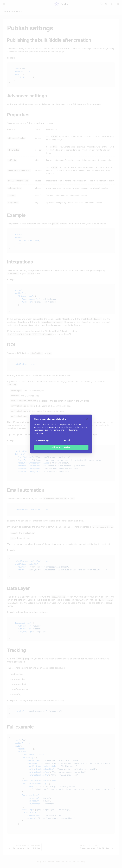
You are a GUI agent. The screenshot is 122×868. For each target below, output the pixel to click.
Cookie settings (42, 440)
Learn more (38, 433)
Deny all (67, 440)
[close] (87, 419)
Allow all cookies (61, 447)
